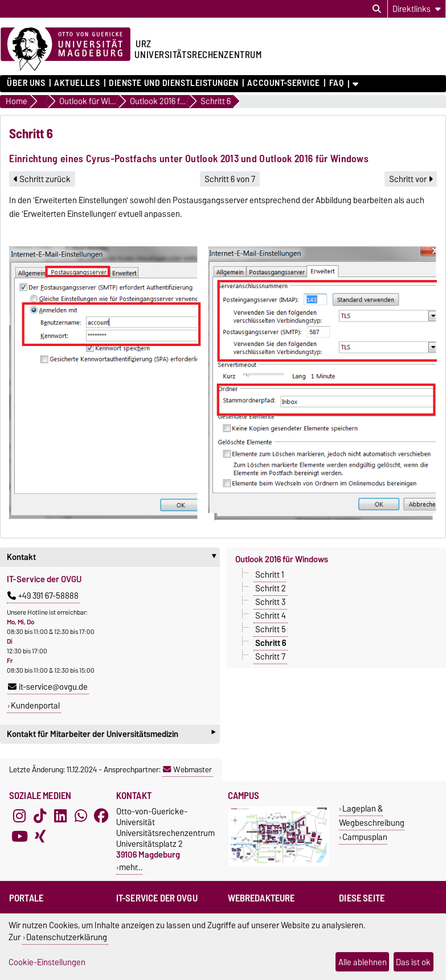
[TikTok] (40, 816)
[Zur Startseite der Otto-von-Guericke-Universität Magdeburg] (66, 50)
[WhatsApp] (81, 816)
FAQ (337, 83)
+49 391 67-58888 (43, 596)
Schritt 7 (270, 657)
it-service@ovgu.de (48, 687)
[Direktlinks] (417, 9)
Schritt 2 (271, 588)
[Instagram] (19, 816)
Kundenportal (35, 706)
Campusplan (365, 837)
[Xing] (40, 837)
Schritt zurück (42, 179)
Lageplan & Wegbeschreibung (372, 816)
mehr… (131, 867)
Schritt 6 (271, 643)
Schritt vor (411, 179)
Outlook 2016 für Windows (282, 559)
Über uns (26, 83)
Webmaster (187, 769)
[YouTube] (19, 837)
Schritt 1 (270, 575)
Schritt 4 (271, 616)
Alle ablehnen (363, 962)
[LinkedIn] (60, 816)
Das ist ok (413, 962)
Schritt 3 (270, 602)
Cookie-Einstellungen (47, 962)
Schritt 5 (271, 629)
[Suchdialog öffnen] (377, 9)
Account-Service (283, 83)
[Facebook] (101, 816)
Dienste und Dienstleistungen (174, 83)
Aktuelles (77, 83)
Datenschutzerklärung (67, 937)
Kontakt (113, 557)
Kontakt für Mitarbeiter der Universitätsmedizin (111, 734)
